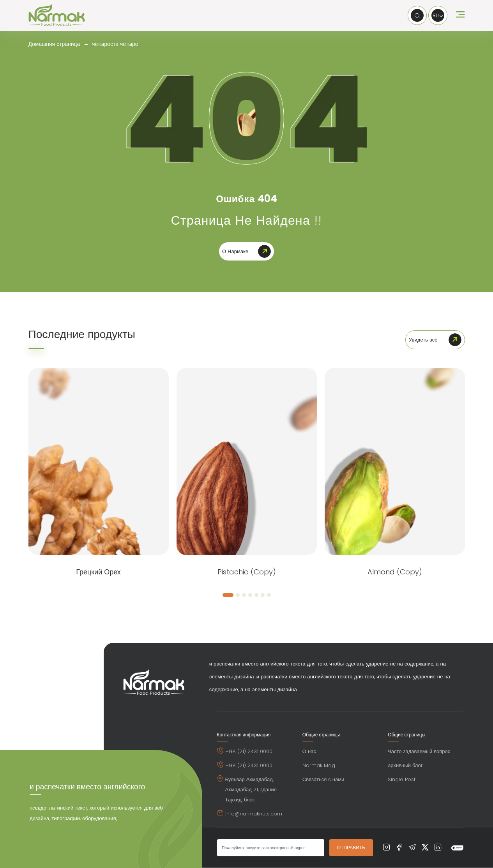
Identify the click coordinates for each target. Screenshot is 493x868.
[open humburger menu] (460, 16)
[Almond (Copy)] (395, 462)
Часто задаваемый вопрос (419, 752)
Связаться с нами (323, 780)
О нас (309, 752)
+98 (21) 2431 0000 (249, 752)
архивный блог (405, 766)
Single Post (402, 780)
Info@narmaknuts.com (254, 814)
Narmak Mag (319, 766)
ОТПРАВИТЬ (351, 848)
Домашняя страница (54, 44)
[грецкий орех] (99, 462)
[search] (417, 15)
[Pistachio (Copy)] (247, 462)
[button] (228, 595)
